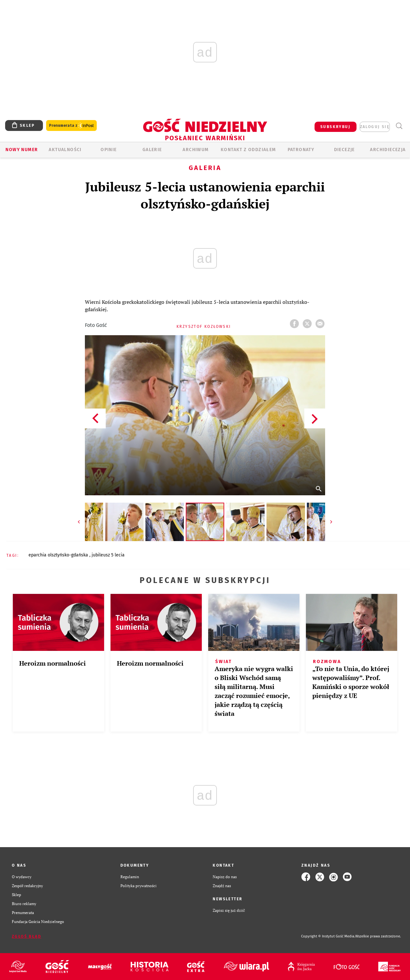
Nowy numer (22, 150)
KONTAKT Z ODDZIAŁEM (248, 150)
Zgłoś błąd (27, 936)
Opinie (109, 150)
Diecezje (344, 150)
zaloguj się (375, 127)
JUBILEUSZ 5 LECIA (108, 555)
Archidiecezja (388, 150)
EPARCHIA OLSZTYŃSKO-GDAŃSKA (59, 555)
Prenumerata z (71, 126)
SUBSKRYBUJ (335, 127)
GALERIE (152, 150)
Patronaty (301, 150)
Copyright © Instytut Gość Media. (328, 936)
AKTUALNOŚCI (65, 150)
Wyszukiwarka (399, 126)
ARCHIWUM (196, 150)
